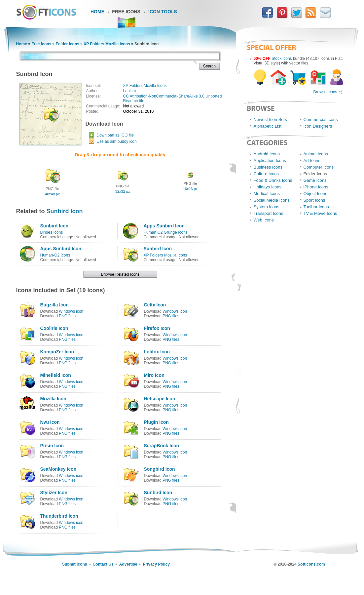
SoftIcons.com (311, 564)
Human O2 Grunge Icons (165, 232)
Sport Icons (314, 200)
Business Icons (268, 167)
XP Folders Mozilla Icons (107, 44)
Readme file (134, 101)
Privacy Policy (156, 564)
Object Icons (315, 194)
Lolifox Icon (157, 352)
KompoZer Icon (57, 352)
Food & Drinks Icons (273, 180)
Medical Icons (267, 194)
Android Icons (267, 154)
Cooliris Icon (54, 328)
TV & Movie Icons (320, 213)
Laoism (130, 91)
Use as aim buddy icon (116, 141)
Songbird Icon (159, 469)
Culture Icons (266, 174)
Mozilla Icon (53, 399)
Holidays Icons (268, 187)
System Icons (267, 207)
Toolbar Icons (316, 207)
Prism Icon (52, 446)
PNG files (67, 316)
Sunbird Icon (65, 211)
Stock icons (282, 59)
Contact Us (103, 564)
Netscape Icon (159, 399)
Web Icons (264, 220)
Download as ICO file (115, 135)
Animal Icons (316, 154)
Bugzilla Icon (55, 305)
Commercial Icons (321, 119)
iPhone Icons (316, 187)
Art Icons (312, 160)
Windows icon (71, 311)
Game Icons (315, 180)
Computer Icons (319, 167)
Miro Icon (154, 375)
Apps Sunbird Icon (164, 226)
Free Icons (126, 12)
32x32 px (123, 191)
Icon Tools (163, 12)
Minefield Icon (56, 375)
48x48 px (52, 194)
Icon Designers (318, 126)
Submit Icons (74, 564)
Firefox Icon (157, 328)
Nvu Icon (50, 422)
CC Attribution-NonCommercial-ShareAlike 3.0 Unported (173, 96)
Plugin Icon (156, 422)
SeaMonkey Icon (58, 469)
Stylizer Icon (54, 493)
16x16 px (190, 189)
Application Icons (270, 160)
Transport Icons (269, 213)
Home (97, 12)
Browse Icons (325, 92)
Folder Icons (68, 44)
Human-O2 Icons (55, 255)
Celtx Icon (155, 305)
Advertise (128, 564)
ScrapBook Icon (161, 446)
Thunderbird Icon (59, 516)
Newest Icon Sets (270, 119)
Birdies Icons (52, 232)
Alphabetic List (268, 126)
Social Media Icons (272, 200)
